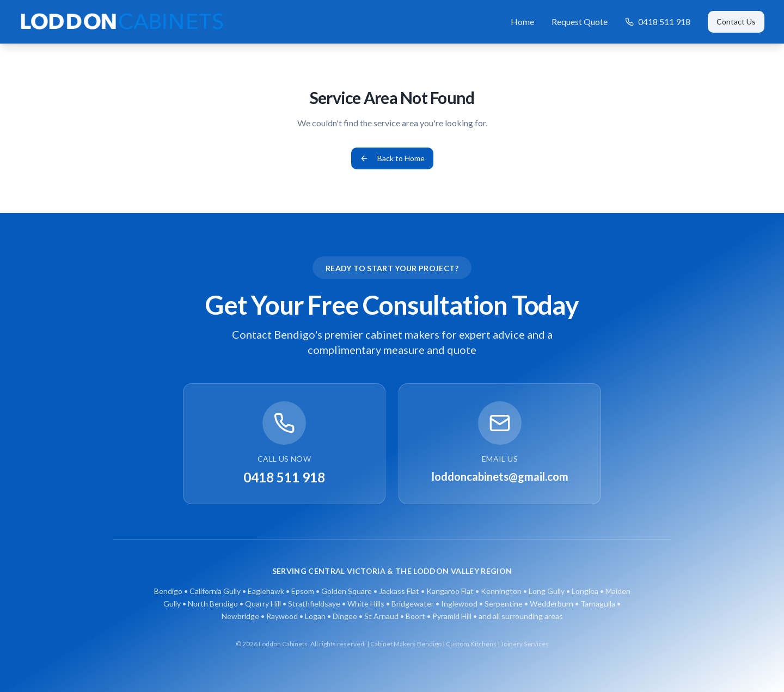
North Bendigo (213, 604)
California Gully (215, 591)
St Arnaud (381, 616)
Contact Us (736, 22)
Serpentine (504, 604)
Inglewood (459, 604)
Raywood (282, 616)
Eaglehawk (266, 591)
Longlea (585, 591)
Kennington (501, 591)
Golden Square (347, 591)
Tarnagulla (598, 604)
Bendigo (168, 591)
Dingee (345, 616)
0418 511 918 (658, 22)
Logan (315, 616)
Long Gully (547, 591)
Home (522, 22)
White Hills (366, 604)
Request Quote (580, 22)
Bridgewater (413, 604)
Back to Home (392, 158)
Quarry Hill (263, 604)
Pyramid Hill (452, 616)
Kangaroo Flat (450, 591)
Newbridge (240, 616)
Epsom (303, 591)
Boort (415, 616)
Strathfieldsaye (314, 604)
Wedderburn (552, 604)
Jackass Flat (399, 591)
